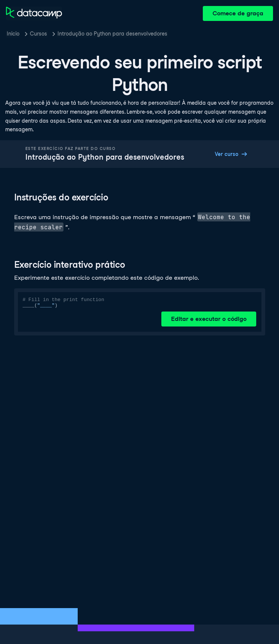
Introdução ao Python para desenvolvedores (112, 34)
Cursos (38, 34)
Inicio (13, 34)
